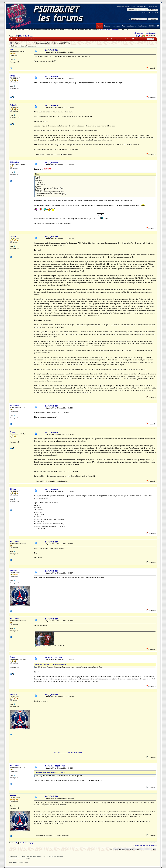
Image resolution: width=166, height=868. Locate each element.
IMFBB (13, 76)
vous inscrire (153, 7)
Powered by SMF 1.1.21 (15, 857)
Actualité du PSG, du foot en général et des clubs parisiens (47, 30)
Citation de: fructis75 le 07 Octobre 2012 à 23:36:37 (51, 664)
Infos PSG (45, 857)
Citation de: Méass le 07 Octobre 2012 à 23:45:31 (50, 773)
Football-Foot (53, 857)
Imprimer (152, 36)
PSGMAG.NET (17, 863)
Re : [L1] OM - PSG (52, 50)
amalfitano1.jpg (40, 646)
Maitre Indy (14, 105)
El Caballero (15, 162)
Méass (13, 432)
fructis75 (13, 571)
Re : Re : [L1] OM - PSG (53, 658)
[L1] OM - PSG (124, 30)
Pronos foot (60, 857)
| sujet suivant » (151, 33)
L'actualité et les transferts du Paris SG (79, 30)
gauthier (116, 30)
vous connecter (141, 7)
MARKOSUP (103, 30)
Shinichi (13, 236)
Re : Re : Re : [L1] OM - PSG (55, 766)
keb (11, 50)
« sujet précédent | (139, 33)
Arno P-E (110, 30)
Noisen (28, 859)
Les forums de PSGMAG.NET (19, 30)
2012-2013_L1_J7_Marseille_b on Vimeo (68, 753)
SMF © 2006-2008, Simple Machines (32, 857)
